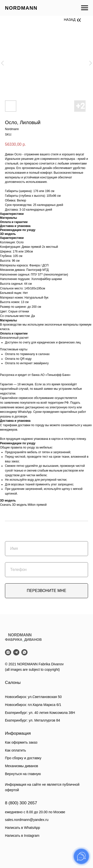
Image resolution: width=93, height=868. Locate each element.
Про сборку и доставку (23, 758)
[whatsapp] (24, 652)
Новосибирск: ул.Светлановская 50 (33, 697)
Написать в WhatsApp (22, 828)
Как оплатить (15, 750)
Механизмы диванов (22, 766)
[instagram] (8, 652)
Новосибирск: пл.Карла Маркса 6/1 (33, 705)
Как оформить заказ (21, 742)
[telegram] (16, 652)
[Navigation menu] (85, 8)
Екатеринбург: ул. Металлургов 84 (32, 720)
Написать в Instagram (22, 836)
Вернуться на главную (23, 774)
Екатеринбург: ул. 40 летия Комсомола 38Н (40, 713)
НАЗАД (70, 20)
